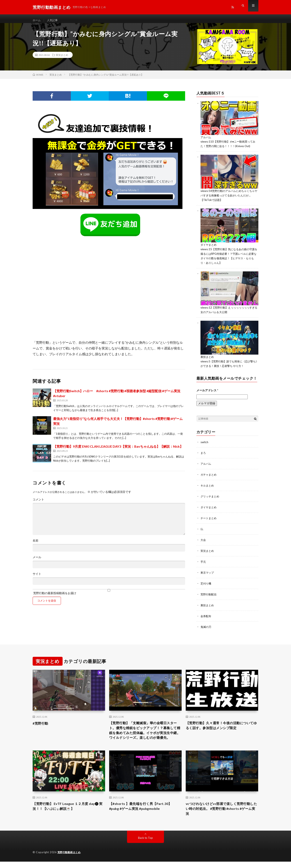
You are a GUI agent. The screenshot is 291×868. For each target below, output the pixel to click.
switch (205, 442)
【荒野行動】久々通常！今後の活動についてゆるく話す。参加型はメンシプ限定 (222, 723)
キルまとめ (208, 485)
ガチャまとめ (209, 474)
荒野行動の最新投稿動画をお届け (109, 595)
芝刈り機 (206, 581)
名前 (36, 544)
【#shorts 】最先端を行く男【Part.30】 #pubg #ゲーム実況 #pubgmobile (144, 812)
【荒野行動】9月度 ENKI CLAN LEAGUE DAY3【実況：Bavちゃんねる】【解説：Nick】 (118, 450)
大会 (203, 539)
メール (37, 561)
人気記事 (53, 20)
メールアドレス (207, 391)
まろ (203, 453)
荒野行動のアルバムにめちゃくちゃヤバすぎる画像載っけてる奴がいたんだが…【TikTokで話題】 (229, 198)
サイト (37, 578)
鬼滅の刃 (206, 624)
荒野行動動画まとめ (70, 859)
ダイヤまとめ (209, 247)
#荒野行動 (41, 720)
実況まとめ (62, 59)
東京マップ (208, 571)
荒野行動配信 (209, 592)
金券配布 (206, 613)
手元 (203, 560)
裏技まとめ (208, 358)
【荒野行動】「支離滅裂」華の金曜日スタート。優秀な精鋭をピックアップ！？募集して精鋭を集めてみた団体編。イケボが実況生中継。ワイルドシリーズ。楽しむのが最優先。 (145, 731)
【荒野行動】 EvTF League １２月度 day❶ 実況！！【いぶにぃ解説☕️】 (64, 812)
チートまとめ (209, 517)
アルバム (206, 141)
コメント (38, 503)
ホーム (37, 20)
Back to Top (146, 844)
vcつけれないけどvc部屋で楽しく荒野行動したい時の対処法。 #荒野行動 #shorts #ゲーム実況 (221, 814)
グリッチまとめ (211, 496)
